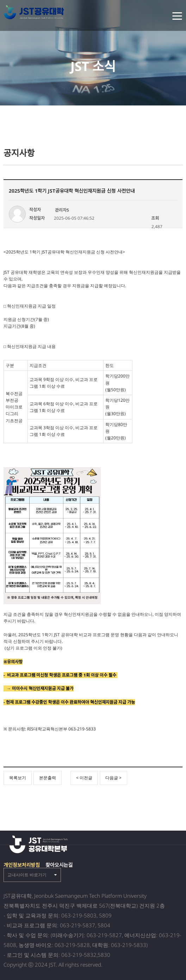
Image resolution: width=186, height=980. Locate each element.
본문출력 (48, 778)
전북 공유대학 (36, 12)
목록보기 (18, 778)
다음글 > (113, 778)
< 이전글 (84, 778)
